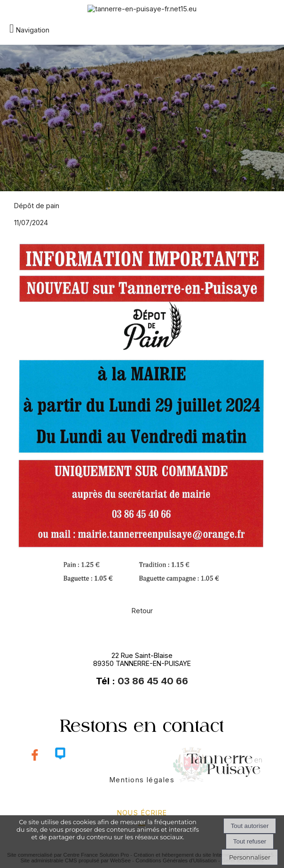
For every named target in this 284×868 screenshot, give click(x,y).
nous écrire (142, 813)
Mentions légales (142, 780)
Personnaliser (250, 857)
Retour (142, 611)
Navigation (33, 30)
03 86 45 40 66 (153, 681)
